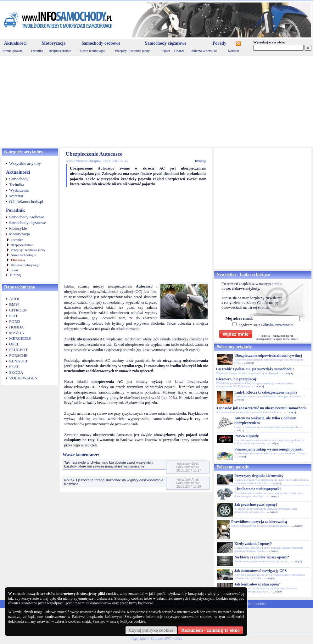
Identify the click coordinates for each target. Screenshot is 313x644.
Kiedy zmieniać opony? (253, 544)
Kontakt (233, 51)
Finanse (179, 51)
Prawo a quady (246, 436)
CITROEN (18, 310)
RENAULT (18, 361)
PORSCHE (18, 355)
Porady (220, 43)
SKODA (16, 372)
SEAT (14, 367)
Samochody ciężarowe (166, 43)
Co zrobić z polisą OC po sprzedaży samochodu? (255, 369)
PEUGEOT (18, 350)
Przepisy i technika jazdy (132, 51)
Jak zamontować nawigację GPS (260, 571)
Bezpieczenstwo (60, 51)
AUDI (14, 299)
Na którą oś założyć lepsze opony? (262, 557)
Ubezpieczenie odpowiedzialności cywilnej (268, 356)
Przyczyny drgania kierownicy (259, 476)
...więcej (249, 363)
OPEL (14, 344)
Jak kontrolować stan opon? (257, 584)
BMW (14, 304)
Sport (166, 51)
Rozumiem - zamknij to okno (210, 630)
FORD (15, 321)
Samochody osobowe (101, 43)
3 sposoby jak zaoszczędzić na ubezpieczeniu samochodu (261, 408)
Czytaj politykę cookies (151, 630)
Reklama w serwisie (203, 51)
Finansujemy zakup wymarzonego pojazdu (269, 449)
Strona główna (13, 51)
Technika (37, 51)
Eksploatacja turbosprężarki (257, 489)
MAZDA (17, 333)
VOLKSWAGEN (23, 378)
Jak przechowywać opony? (256, 505)
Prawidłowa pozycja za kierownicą (259, 522)
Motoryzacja (53, 43)
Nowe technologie (92, 51)
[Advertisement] (156, 101)
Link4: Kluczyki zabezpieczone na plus (266, 392)
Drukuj (200, 161)
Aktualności (15, 43)
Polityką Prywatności (277, 325)
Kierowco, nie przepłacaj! (237, 379)
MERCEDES (20, 338)
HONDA (17, 327)
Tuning (15, 275)
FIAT (13, 316)
